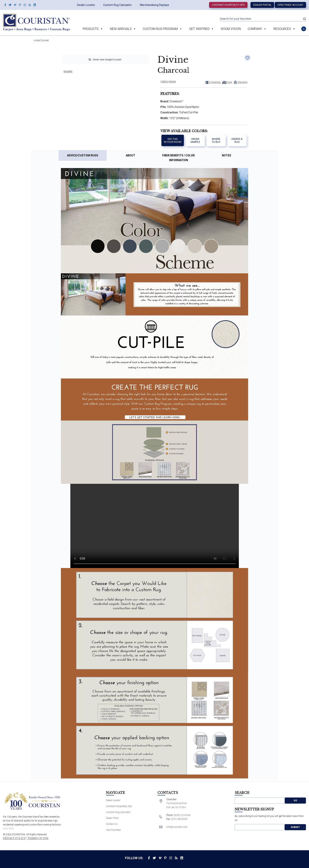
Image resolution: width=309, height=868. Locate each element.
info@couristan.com (177, 827)
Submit (295, 827)
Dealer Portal (262, 5)
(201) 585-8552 (180, 819)
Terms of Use (38, 838)
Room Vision (231, 29)
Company (257, 29)
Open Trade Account (290, 5)
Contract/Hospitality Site (228, 5)
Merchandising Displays (154, 5)
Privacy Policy (14, 838)
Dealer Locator (86, 5)
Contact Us (112, 824)
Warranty (243, 82)
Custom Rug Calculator (118, 5)
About (130, 155)
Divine (45, 41)
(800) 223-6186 (182, 815)
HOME (37, 41)
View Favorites (113, 830)
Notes (227, 155)
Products (93, 29)
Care (230, 82)
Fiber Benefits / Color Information (178, 158)
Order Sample (195, 141)
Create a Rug (237, 141)
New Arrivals (123, 29)
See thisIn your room (173, 141)
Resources (284, 29)
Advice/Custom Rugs (83, 155)
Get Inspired (202, 29)
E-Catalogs (215, 82)
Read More (8, 829)
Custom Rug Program (162, 29)
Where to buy (216, 141)
